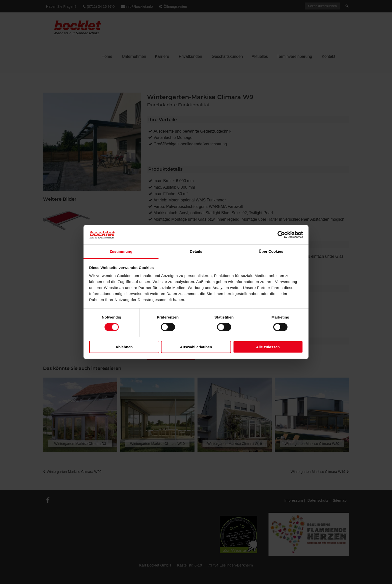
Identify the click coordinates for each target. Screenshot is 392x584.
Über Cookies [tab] (271, 251)
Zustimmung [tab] (121, 251)
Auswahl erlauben (196, 347)
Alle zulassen (268, 347)
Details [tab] (196, 251)
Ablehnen (124, 347)
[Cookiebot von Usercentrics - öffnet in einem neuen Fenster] (281, 235)
